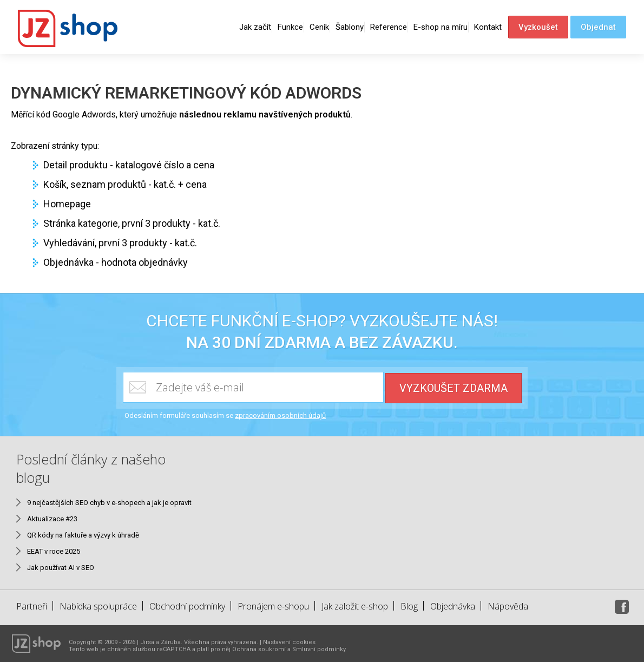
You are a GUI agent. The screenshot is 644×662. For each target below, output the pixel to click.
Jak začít (255, 27)
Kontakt (488, 27)
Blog (409, 606)
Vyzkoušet (538, 27)
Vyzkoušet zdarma (454, 388)
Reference (389, 27)
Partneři (32, 606)
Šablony (350, 27)
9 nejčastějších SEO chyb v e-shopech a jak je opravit (109, 503)
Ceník (319, 27)
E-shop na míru (441, 27)
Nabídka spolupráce (98, 606)
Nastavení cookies (289, 642)
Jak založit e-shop (355, 606)
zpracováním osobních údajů (280, 415)
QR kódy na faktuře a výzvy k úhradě (83, 535)
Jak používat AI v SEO (61, 568)
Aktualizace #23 (52, 519)
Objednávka (453, 606)
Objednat (598, 27)
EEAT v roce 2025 (54, 551)
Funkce (290, 27)
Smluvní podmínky (319, 649)
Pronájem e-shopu (273, 606)
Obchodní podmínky (187, 606)
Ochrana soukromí (259, 649)
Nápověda (508, 606)
